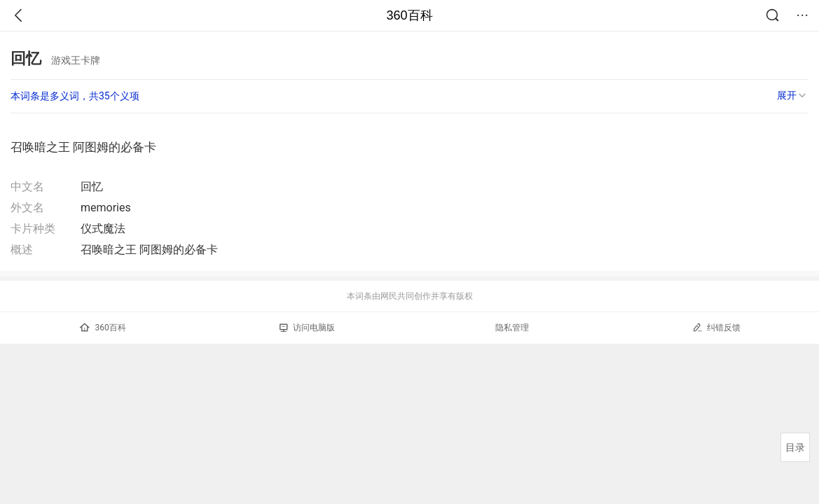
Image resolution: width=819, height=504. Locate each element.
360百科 (409, 15)
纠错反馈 (716, 327)
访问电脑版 (307, 328)
